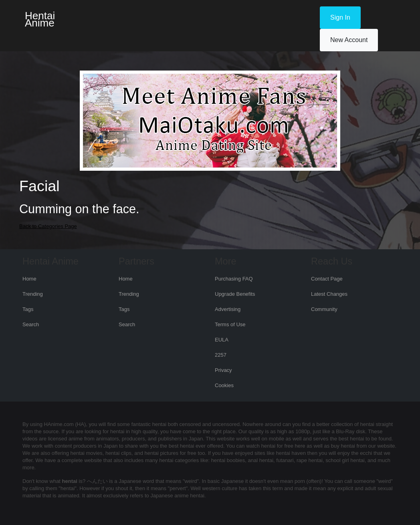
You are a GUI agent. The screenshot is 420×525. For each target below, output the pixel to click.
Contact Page (327, 279)
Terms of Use (230, 324)
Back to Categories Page (48, 226)
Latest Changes (329, 294)
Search (31, 324)
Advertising (228, 309)
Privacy (223, 370)
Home (29, 279)
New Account (349, 40)
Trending (33, 294)
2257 (221, 355)
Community (324, 309)
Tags (28, 309)
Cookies (224, 385)
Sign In (340, 17)
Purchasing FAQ (234, 279)
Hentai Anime (40, 19)
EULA (222, 340)
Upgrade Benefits (235, 294)
